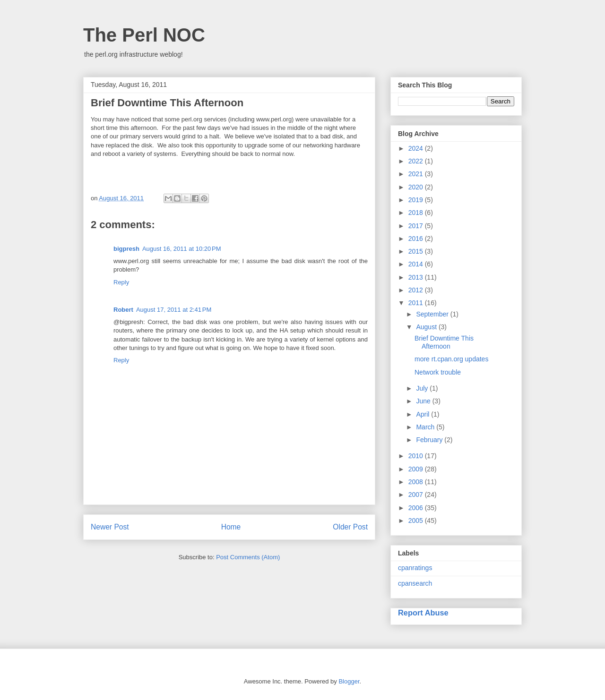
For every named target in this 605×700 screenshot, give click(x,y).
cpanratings (415, 568)
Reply (121, 282)
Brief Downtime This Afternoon (444, 342)
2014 (417, 264)
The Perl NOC (144, 35)
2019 (417, 200)
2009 (417, 469)
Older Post (350, 527)
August (427, 327)
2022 (417, 161)
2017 (417, 226)
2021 (417, 174)
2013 (417, 277)
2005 (417, 521)
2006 (417, 508)
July (423, 388)
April (423, 414)
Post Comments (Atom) (248, 557)
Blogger (349, 681)
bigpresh (126, 249)
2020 (417, 187)
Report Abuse (423, 613)
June (424, 401)
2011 (417, 303)
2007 (417, 495)
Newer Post (110, 527)
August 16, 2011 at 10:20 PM (182, 249)
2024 (417, 148)
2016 (417, 239)
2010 (417, 456)
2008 (417, 482)
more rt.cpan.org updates (451, 359)
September (433, 314)
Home (231, 527)
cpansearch (415, 583)
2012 (417, 290)
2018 (417, 213)
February (430, 440)
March (426, 427)
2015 (417, 251)
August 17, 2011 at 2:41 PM (174, 310)
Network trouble (438, 372)
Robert (123, 310)
